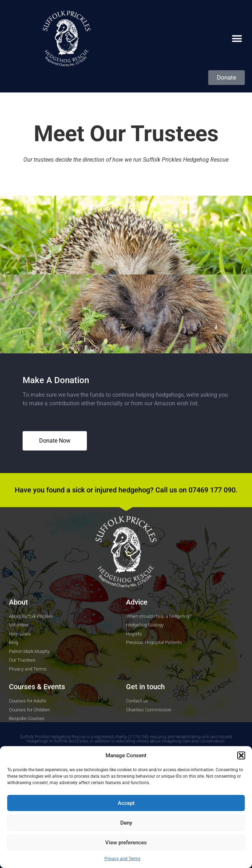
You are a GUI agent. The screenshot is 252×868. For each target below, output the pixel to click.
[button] (241, 755)
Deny (126, 823)
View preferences (126, 843)
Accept (126, 803)
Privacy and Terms (122, 859)
